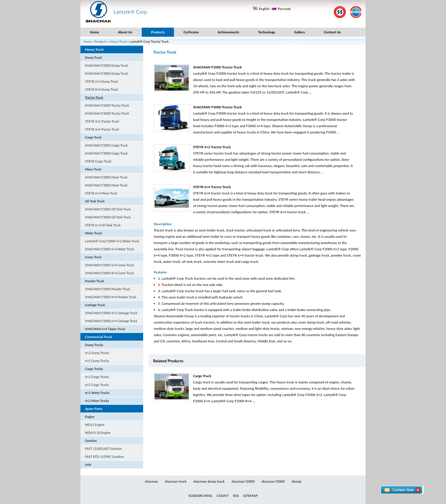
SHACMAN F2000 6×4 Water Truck (110, 249)
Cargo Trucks (94, 369)
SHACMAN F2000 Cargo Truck (106, 145)
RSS (236, 496)
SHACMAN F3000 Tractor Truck (107, 113)
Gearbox (91, 441)
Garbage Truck (95, 305)
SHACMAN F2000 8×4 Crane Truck (110, 273)
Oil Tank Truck (95, 201)
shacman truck (176, 481)
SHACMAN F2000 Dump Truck (107, 65)
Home (94, 32)
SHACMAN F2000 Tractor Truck (107, 105)
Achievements (228, 32)
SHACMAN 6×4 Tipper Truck (105, 329)
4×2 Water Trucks (97, 393)
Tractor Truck (94, 97)
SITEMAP (250, 496)
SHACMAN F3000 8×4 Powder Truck (111, 297)
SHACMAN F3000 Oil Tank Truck (108, 217)
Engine (90, 417)
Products (158, 32)
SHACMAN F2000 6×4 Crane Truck (110, 265)
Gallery (299, 32)
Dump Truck (93, 57)
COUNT (223, 496)
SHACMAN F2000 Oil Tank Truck (108, 209)
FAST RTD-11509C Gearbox (105, 457)
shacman (151, 481)
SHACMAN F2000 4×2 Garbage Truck (111, 313)
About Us (125, 32)
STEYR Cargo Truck (98, 161)
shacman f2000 (243, 481)
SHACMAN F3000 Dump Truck (107, 73)
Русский (284, 9)
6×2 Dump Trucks (97, 361)
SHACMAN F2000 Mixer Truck (106, 177)
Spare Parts (94, 409)
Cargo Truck (93, 137)
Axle (88, 465)
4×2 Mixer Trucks (97, 401)
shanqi (296, 481)
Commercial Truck (99, 337)
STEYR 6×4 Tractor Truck (102, 129)
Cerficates (191, 32)
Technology (266, 32)
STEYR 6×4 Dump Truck (102, 81)
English (264, 9)
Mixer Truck (93, 169)
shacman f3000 (273, 481)
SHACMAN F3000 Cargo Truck (106, 153)
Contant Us (332, 32)
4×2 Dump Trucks (97, 353)
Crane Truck (93, 257)
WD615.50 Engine (98, 433)
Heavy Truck (118, 41)
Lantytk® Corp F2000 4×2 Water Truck (112, 241)
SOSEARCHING (200, 496)
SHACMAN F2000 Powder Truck (108, 289)
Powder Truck (95, 281)
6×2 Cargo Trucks (97, 385)
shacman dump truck (209, 481)
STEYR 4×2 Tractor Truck (102, 121)
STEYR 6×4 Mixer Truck (101, 193)
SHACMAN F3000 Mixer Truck (106, 185)
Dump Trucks (94, 345)
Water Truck (94, 233)
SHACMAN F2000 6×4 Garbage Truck (111, 321)
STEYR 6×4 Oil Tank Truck (103, 225)
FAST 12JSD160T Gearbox (103, 449)
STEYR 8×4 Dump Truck (102, 89)
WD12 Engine (95, 425)
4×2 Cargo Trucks (97, 377)
